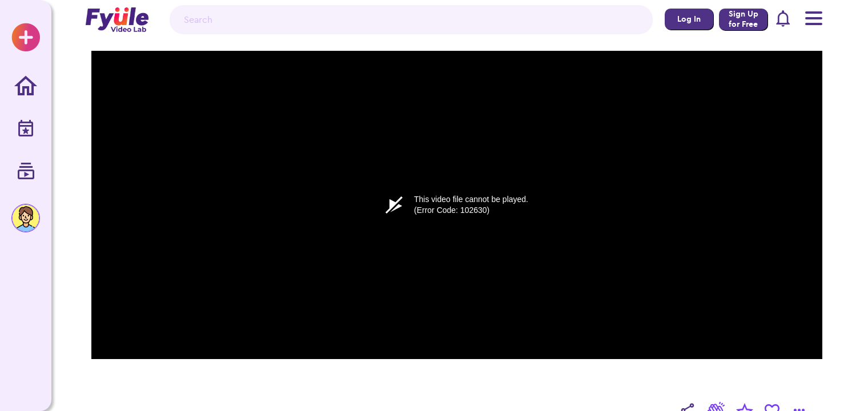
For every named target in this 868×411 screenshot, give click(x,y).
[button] (783, 20)
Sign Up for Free (744, 19)
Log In (689, 19)
